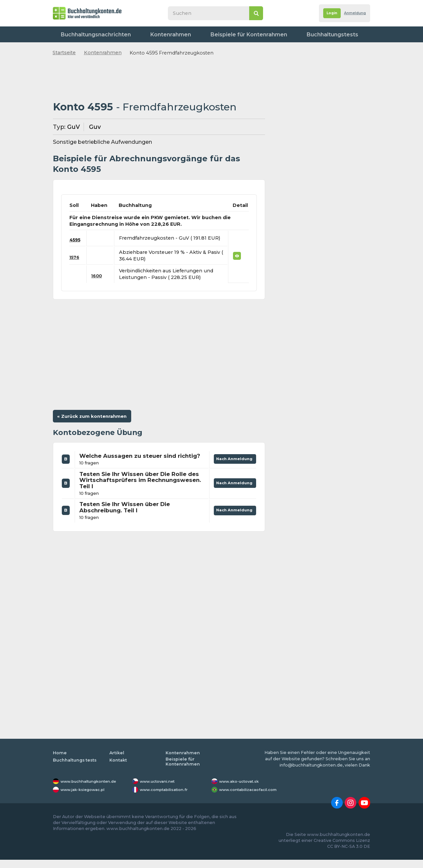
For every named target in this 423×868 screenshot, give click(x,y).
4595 (76, 240)
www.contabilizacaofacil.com (253, 798)
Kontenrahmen (147, 34)
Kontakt (355, 34)
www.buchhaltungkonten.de (93, 789)
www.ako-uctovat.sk (242, 789)
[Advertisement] (159, 79)
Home (60, 761)
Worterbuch (321, 34)
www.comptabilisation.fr (168, 798)
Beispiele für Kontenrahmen (209, 34)
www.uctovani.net (160, 789)
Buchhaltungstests (275, 34)
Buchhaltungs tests (76, 768)
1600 (99, 276)
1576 (75, 257)
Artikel (117, 761)
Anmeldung (352, 13)
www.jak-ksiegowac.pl (86, 798)
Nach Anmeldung (232, 462)
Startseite (64, 53)
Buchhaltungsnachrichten (89, 34)
